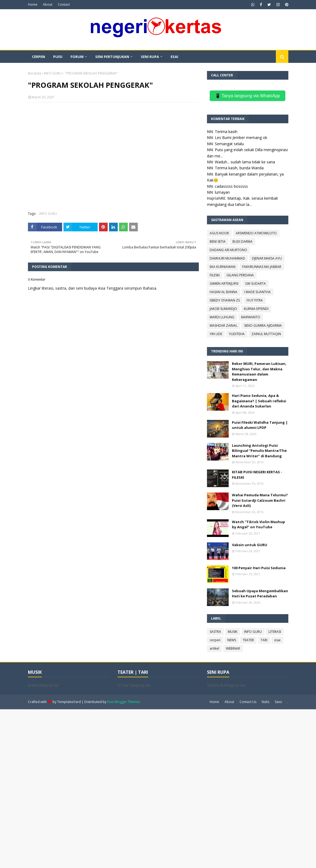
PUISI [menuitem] (58, 57)
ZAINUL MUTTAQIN (266, 334)
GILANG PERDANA (240, 275)
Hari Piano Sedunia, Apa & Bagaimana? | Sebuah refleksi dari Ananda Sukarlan (259, 401)
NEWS (232, 640)
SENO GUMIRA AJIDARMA (263, 325)
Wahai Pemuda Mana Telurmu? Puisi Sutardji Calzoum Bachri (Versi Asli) (260, 500)
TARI (264, 640)
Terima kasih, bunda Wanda (239, 168)
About (48, 4)
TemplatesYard (69, 702)
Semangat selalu (229, 144)
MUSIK (233, 632)
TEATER (248, 640)
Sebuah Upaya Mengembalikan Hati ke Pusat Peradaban (260, 594)
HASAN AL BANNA (224, 292)
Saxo (278, 702)
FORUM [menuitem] (77, 57)
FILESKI (215, 275)
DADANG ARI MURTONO (228, 250)
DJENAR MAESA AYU (267, 258)
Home (33, 4)
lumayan (222, 192)
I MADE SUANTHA (257, 292)
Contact (64, 4)
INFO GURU (53, 73)
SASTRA (215, 632)
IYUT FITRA (255, 300)
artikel (214, 648)
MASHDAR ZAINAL (224, 325)
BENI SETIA (218, 242)
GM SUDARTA (256, 284)
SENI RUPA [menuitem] (150, 57)
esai (277, 640)
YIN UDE (216, 334)
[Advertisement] (158, 788)
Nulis (266, 702)
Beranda (35, 73)
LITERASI (275, 632)
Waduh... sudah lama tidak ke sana (245, 162)
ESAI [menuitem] (174, 57)
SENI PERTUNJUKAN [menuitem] (112, 57)
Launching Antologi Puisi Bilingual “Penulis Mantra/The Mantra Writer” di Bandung (259, 451)
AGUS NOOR (219, 233)
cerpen (215, 640)
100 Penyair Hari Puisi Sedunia (259, 568)
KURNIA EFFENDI (256, 309)
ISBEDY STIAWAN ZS (225, 300)
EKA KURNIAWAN (223, 267)
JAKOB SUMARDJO (223, 309)
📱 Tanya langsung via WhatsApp (248, 96)
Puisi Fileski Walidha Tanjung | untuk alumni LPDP (260, 425)
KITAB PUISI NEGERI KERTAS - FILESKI (257, 475)
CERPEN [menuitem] (39, 57)
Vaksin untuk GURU (250, 545)
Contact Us (248, 702)
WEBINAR (233, 648)
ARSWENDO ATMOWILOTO (256, 233)
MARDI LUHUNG (222, 317)
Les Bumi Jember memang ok (241, 137)
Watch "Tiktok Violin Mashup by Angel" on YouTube (258, 524)
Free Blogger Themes (124, 702)
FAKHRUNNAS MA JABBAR (262, 267)
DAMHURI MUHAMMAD (227, 258)
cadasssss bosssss (231, 186)
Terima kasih (226, 132)
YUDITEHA (237, 334)
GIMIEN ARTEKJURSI (224, 284)
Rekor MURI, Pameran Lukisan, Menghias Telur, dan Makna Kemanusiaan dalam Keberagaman (259, 372)
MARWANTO (251, 317)
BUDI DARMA (242, 242)
